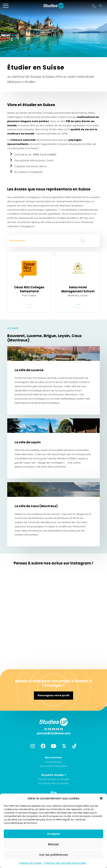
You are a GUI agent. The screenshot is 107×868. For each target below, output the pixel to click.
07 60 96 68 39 (54, 729)
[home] (53, 6)
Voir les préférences (53, 855)
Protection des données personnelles (65, 863)
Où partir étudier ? (54, 775)
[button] (101, 798)
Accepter (54, 834)
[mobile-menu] (6, 6)
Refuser (53, 844)
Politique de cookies (30, 863)
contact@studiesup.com (53, 733)
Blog (54, 792)
